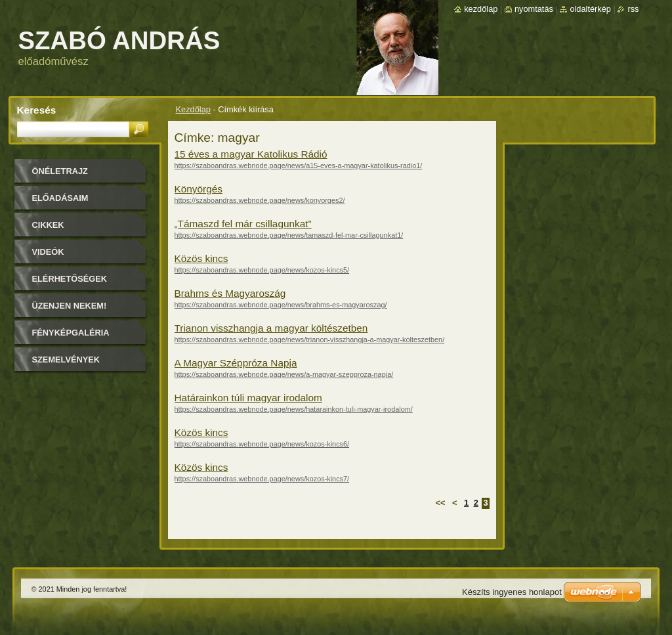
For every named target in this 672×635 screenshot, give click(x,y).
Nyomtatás (534, 9)
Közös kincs (201, 258)
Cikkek (48, 225)
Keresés (37, 110)
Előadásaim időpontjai (60, 203)
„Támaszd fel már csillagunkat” (243, 224)
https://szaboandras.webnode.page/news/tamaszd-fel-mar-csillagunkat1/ (289, 235)
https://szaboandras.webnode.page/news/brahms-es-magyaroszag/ (281, 305)
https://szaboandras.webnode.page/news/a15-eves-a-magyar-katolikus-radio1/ (299, 165)
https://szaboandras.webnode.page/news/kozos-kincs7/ (262, 479)
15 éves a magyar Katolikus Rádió (251, 154)
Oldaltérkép (590, 9)
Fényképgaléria (71, 333)
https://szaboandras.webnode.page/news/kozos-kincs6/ (262, 444)
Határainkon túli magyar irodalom (248, 398)
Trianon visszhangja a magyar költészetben (271, 328)
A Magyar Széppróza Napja (236, 363)
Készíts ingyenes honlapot (512, 592)
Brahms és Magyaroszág (230, 293)
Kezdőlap (193, 109)
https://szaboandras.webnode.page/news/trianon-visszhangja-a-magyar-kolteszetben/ (310, 339)
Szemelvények (66, 360)
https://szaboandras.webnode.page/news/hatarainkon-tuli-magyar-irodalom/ (294, 409)
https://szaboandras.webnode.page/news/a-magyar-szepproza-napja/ (284, 374)
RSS (633, 9)
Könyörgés (199, 189)
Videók (48, 252)
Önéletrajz (60, 171)
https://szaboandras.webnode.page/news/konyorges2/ (260, 200)
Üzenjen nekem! (70, 306)
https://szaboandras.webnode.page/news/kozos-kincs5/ (262, 270)
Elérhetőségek (70, 279)
